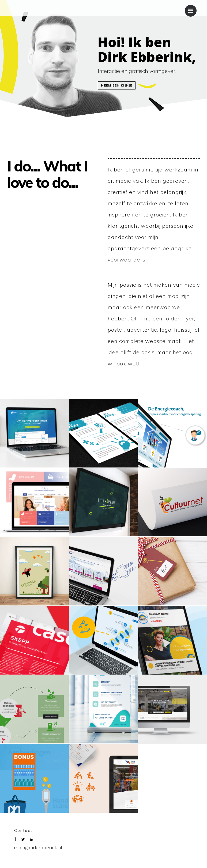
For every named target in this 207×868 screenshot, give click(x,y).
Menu (192, 8)
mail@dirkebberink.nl (38, 848)
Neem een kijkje (117, 85)
